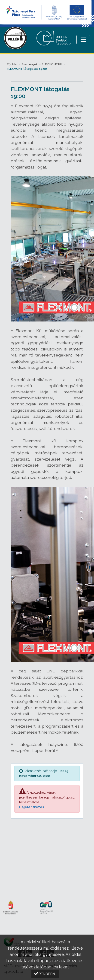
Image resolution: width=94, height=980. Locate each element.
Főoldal (12, 64)
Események (30, 64)
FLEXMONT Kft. (52, 64)
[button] (45, 974)
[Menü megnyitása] (83, 40)
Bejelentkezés (32, 807)
